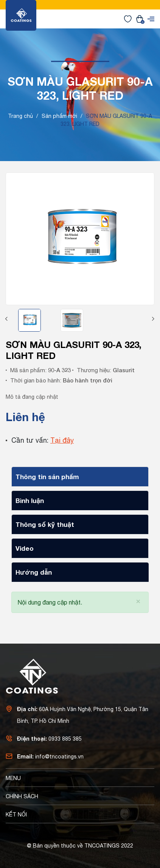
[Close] (138, 601)
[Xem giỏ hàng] (140, 19)
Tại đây (62, 440)
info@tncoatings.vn (59, 757)
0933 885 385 (65, 739)
